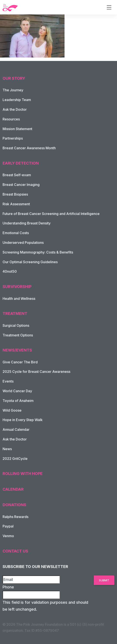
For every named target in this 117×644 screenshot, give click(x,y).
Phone (8, 587)
